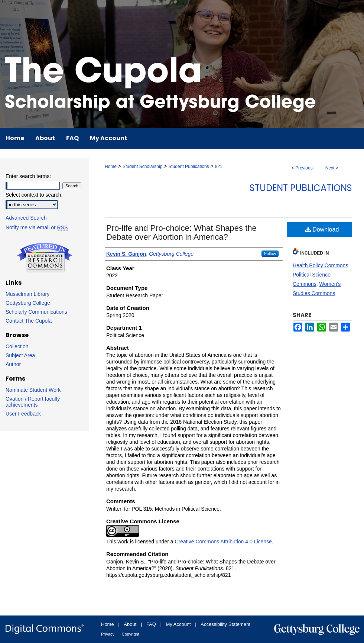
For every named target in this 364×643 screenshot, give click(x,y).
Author (13, 364)
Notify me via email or (37, 227)
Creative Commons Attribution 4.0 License (223, 542)
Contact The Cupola (29, 321)
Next (330, 168)
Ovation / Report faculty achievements (33, 402)
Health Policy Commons (320, 265)
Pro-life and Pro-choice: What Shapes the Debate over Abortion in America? (181, 232)
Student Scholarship (142, 167)
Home (111, 167)
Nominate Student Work (33, 390)
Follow (270, 253)
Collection (17, 346)
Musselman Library (27, 294)
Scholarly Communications (36, 312)
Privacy (108, 634)
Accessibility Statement (225, 624)
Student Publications (188, 167)
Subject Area (20, 355)
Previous (304, 168)
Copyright (131, 634)
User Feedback (23, 414)
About (130, 624)
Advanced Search (26, 218)
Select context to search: (34, 195)
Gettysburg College (28, 303)
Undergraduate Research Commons (45, 258)
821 (219, 167)
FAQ (151, 624)
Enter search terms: (28, 176)
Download (322, 230)
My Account (178, 624)
